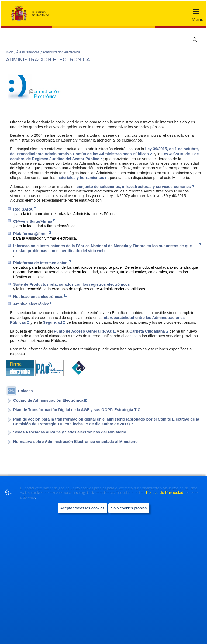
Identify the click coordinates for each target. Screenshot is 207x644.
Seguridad (54, 322)
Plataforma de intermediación (42, 263)
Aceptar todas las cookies (82, 515)
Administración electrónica (61, 52)
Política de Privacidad (165, 500)
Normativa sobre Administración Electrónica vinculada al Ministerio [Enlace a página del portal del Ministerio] (75, 442)
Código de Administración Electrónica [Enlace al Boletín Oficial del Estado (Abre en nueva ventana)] (50, 400)
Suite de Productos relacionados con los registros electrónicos (73, 284)
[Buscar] (103, 40)
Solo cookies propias (129, 515)
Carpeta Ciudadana (149, 331)
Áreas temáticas (28, 52)
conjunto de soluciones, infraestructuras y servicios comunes (135, 187)
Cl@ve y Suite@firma (34, 221)
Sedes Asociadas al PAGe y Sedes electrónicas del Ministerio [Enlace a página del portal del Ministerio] (70, 432)
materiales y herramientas (82, 178)
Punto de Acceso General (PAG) (85, 331)
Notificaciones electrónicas (40, 296)
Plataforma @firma (32, 234)
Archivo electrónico (33, 304)
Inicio (10, 52)
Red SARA (25, 209)
